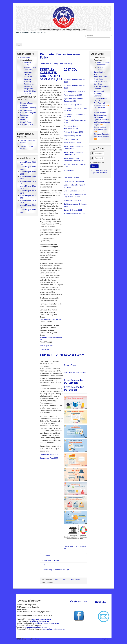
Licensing (97, 96)
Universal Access (100, 98)
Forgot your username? (99, 170)
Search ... (85, 34)
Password (94, 157)
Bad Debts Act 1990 (72, 178)
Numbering (98, 93)
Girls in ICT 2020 (51, 355)
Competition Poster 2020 (49, 454)
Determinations (100, 72)
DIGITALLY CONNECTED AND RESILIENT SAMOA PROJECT (51, 74)
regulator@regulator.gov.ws (50, 319)
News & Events (26, 122)
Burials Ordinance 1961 (73, 210)
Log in (94, 166)
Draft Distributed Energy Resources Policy (56, 64)
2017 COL (71, 69)
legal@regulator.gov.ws (39, 621)
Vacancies (24, 117)
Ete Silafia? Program (28, 113)
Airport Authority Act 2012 (74, 105)
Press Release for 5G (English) (74, 388)
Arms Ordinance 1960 (72, 143)
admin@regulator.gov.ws (42, 619)
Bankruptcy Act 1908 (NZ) (74, 181)
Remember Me (98, 162)
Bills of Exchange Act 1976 (74, 191)
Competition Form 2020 (49, 458)
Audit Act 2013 (70, 170)
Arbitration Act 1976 (71, 139)
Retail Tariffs (98, 79)
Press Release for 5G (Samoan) (74, 381)
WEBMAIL (100, 602)
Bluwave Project (70, 365)
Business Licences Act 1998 (75, 214)
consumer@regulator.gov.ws (36, 627)
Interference (25, 115)
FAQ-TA (97, 101)
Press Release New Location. (75, 372)
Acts (95, 74)
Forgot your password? (99, 173)
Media (23, 120)
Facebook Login (79, 601)
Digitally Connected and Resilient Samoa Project (102, 122)
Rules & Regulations (102, 86)
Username (94, 152)
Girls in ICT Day (26, 110)
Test (43, 565)
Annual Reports (100, 113)
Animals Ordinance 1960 (73, 132)
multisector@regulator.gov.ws (47, 623)
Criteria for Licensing (28, 108)
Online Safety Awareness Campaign (29, 72)
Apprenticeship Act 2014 (73, 136)
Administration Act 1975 (73, 95)
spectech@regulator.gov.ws (54, 629)
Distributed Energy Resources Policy (60, 56)
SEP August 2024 (47, 346)
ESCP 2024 (44, 349)
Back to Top (107, 639)
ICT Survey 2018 (27, 125)
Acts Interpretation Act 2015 (75, 91)
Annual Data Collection (50, 560)
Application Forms (101, 77)
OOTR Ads (46, 556)
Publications (25, 58)
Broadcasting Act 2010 (73, 200)
